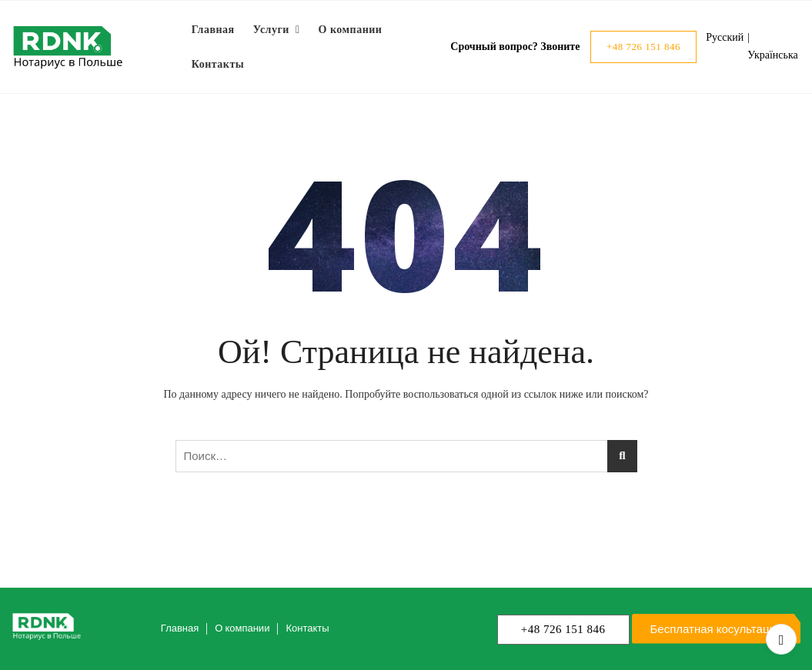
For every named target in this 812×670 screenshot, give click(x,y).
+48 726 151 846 (643, 47)
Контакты (218, 64)
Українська (772, 55)
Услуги (271, 30)
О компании (351, 30)
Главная (213, 30)
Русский (725, 37)
